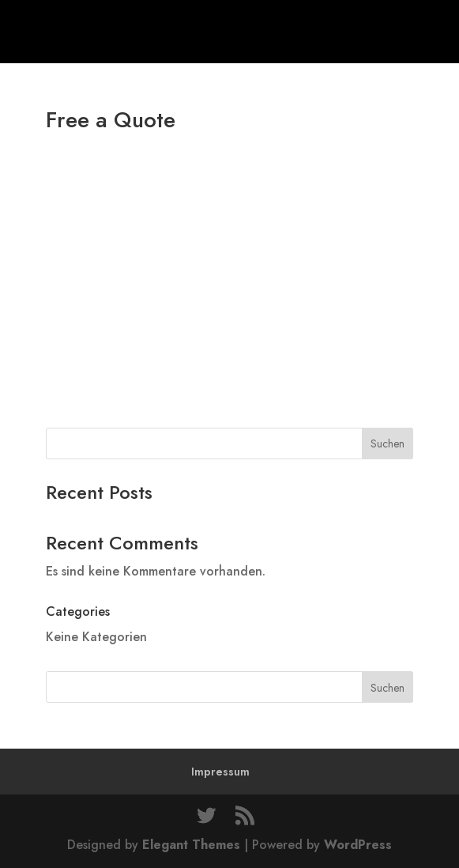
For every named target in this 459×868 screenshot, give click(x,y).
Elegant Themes (191, 845)
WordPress (358, 845)
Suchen (388, 443)
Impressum (220, 772)
